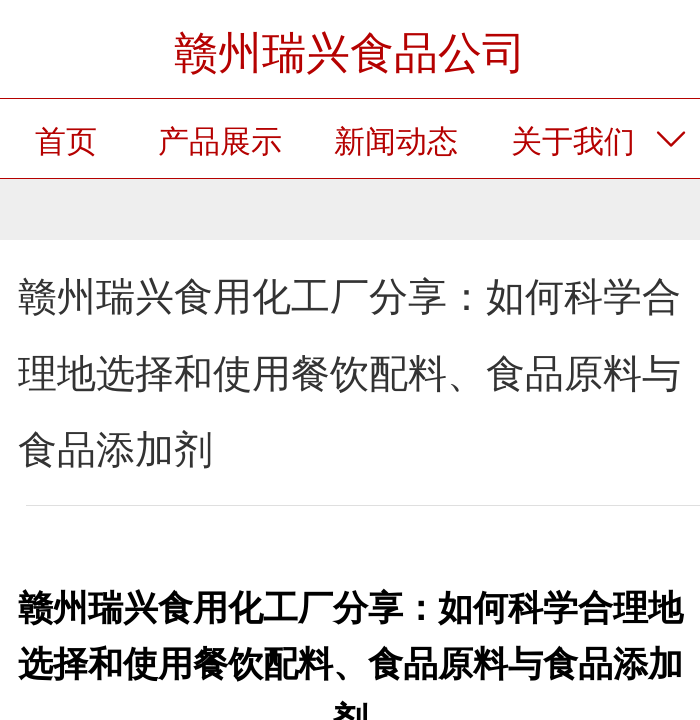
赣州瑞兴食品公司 (350, 52)
